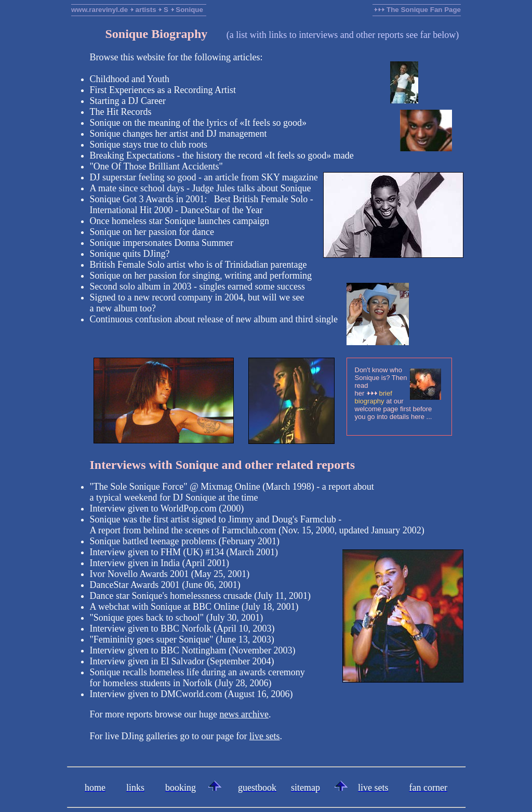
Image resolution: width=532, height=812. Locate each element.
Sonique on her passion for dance (152, 232)
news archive (244, 714)
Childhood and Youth (130, 79)
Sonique (189, 10)
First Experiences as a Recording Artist (163, 90)
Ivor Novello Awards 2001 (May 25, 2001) (170, 574)
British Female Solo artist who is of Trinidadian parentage (198, 265)
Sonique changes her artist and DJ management (178, 134)
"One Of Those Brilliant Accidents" (156, 166)
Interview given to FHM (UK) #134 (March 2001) (184, 552)
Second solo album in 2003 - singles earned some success (197, 286)
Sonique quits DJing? (130, 254)
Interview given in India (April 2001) (159, 563)
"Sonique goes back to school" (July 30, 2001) (177, 618)
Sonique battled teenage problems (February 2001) (185, 541)
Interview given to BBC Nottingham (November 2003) (193, 650)
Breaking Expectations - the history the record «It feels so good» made (222, 155)
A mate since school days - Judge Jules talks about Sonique (201, 188)
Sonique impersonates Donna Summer (162, 243)
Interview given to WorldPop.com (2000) (167, 508)
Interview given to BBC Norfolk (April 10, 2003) (182, 628)
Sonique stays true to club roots (149, 145)
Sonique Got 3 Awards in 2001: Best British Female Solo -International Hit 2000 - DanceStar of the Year (202, 205)
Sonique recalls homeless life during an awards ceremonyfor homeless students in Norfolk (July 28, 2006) (197, 678)
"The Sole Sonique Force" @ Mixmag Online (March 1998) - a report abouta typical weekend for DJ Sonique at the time (232, 492)
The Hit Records (121, 112)
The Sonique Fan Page (417, 10)
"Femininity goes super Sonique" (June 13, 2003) (182, 639)
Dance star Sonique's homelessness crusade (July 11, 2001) (201, 596)
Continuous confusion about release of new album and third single (214, 319)
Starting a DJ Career (128, 101)
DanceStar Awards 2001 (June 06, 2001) (165, 585)
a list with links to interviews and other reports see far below (343, 35)
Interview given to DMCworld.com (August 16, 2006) (191, 694)
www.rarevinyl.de (99, 10)
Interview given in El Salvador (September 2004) (182, 661)
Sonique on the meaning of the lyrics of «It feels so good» (198, 123)
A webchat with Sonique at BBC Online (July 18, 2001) (194, 607)
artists (146, 10)
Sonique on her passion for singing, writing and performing (201, 276)
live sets (265, 736)
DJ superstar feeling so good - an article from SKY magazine (204, 177)
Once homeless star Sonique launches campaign (179, 221)
